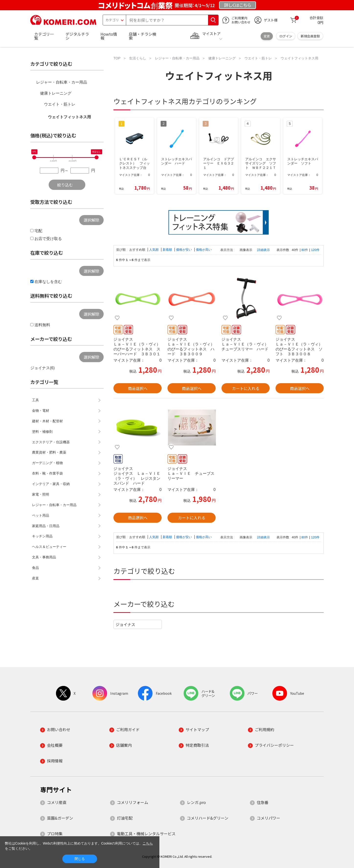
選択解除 (91, 220)
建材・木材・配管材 (47, 421)
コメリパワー (268, 818)
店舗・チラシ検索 (143, 36)
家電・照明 (41, 494)
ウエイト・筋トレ (60, 104)
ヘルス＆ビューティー (49, 547)
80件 (305, 250)
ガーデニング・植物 (47, 463)
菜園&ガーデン (60, 818)
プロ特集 (55, 834)
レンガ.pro (196, 802)
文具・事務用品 (44, 557)
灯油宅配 (125, 818)
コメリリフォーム (133, 802)
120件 (315, 250)
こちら (148, 843)
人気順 (154, 250)
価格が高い (204, 250)
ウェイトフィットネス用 (69, 117)
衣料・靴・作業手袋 (47, 473)
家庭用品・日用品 (46, 526)
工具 (35, 400)
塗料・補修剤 (42, 432)
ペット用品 (41, 515)
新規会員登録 (310, 36)
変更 (267, 36)
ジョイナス (125, 624)
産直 (35, 578)
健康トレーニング (56, 93)
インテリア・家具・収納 (51, 484)
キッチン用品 (42, 536)
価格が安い (184, 250)
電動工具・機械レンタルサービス (146, 834)
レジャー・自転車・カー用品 (62, 82)
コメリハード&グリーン (208, 818)
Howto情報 (109, 36)
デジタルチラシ (77, 36)
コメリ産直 (57, 802)
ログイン (286, 36)
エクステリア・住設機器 (51, 442)
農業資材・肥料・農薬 (49, 452)
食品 (35, 568)
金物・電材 (41, 411)
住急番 (263, 802)
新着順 (168, 250)
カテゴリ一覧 (44, 36)
